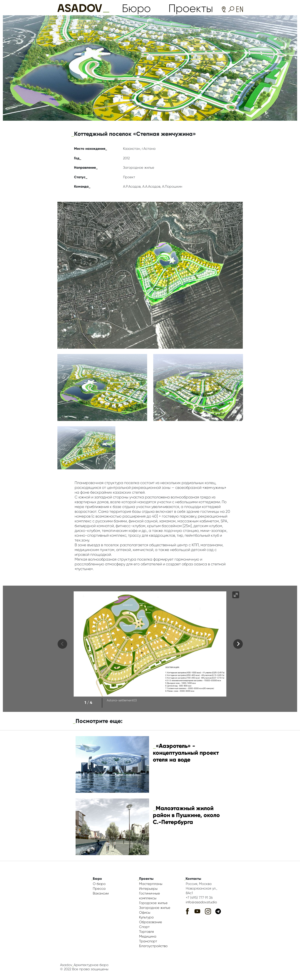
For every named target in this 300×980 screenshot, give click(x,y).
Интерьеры (148, 889)
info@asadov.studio (201, 902)
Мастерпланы (151, 884)
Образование (151, 922)
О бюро (99, 884)
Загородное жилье (155, 908)
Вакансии (101, 893)
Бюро (136, 8)
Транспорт (148, 941)
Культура (146, 917)
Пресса (99, 889)
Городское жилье (153, 903)
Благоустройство (153, 946)
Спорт (144, 927)
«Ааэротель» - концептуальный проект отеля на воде (186, 753)
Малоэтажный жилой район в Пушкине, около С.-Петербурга (186, 815)
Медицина (148, 936)
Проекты (191, 8)
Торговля (146, 932)
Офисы (145, 912)
